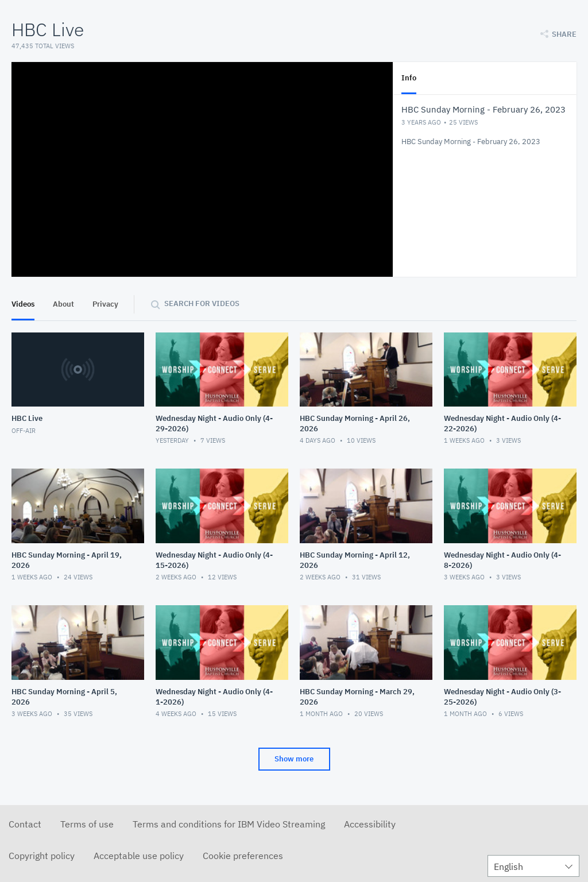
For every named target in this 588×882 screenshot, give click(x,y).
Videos (23, 304)
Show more (294, 759)
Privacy (105, 304)
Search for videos (202, 303)
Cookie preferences (243, 856)
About (63, 304)
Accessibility (370, 824)
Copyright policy (42, 856)
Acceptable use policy (139, 856)
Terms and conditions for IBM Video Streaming (229, 824)
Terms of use (87, 824)
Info (409, 78)
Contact (25, 824)
